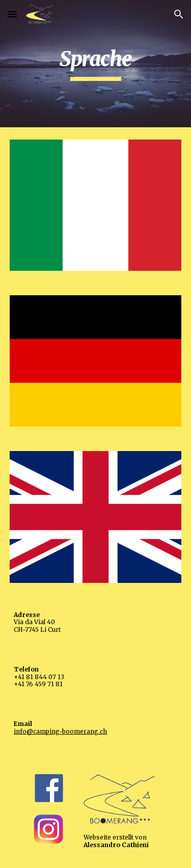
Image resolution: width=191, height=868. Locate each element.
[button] (12, 14)
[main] (96, 64)
